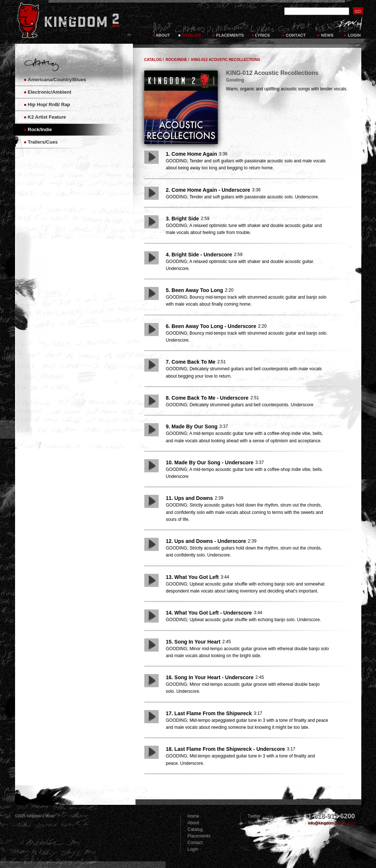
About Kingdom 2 (162, 29)
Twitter (254, 816)
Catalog (190, 29)
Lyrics (263, 29)
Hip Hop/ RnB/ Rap (49, 105)
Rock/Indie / (177, 60)
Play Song (151, 157)
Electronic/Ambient (50, 92)
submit (358, 11)
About (193, 823)
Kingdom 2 (78, 20)
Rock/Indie (40, 129)
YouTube (256, 823)
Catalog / (154, 60)
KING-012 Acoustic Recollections (225, 60)
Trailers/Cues (43, 142)
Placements (227, 29)
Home (194, 816)
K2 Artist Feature (47, 117)
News (325, 29)
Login (353, 29)
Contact (295, 29)
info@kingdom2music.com (332, 823)
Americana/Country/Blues (57, 80)
